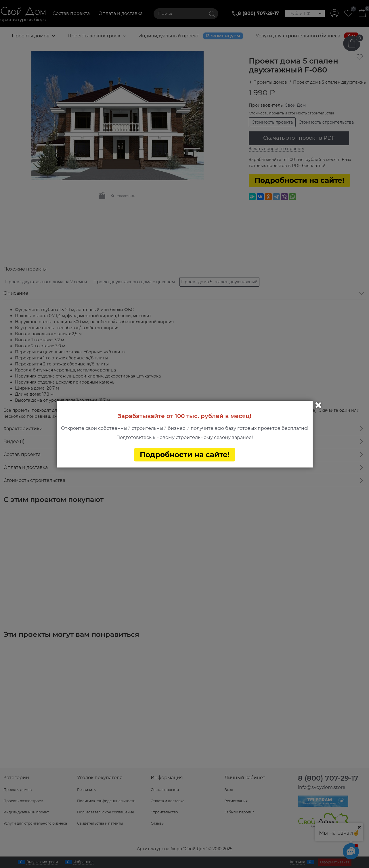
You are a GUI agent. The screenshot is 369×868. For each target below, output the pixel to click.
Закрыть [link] (318, 405)
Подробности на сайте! (185, 455)
